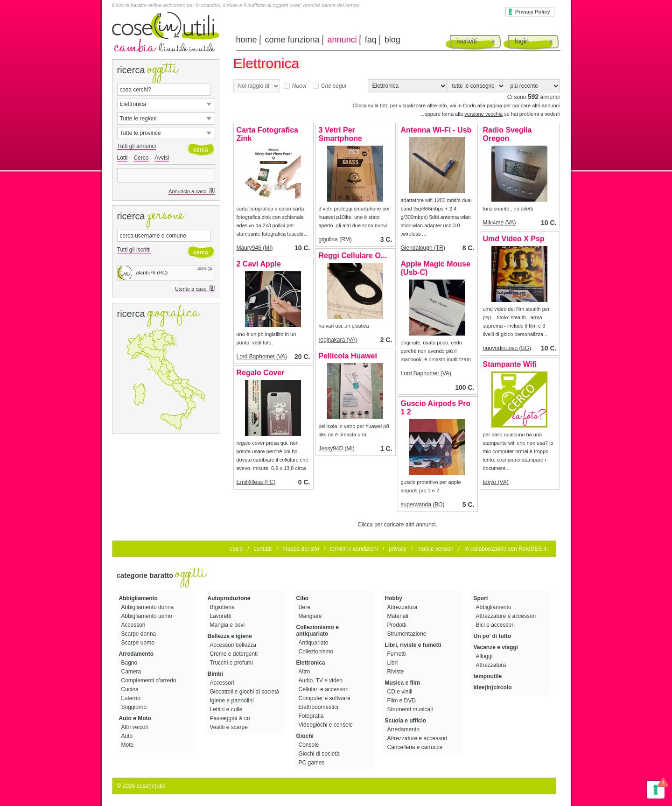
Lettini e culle (227, 709)
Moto (128, 745)
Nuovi (295, 86)
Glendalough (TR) (423, 248)
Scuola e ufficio (406, 721)
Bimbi (215, 674)
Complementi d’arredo (150, 680)
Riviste (396, 672)
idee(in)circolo (493, 687)
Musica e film (402, 683)
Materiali (399, 616)
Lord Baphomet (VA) (262, 357)
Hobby (394, 598)
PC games (312, 763)
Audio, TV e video (322, 680)
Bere (305, 607)
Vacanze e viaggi (496, 647)
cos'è (237, 549)
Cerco (141, 158)
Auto (128, 736)
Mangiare (311, 616)
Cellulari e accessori (325, 689)
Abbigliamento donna (148, 607)
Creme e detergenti (235, 654)
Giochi (305, 736)
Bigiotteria (223, 607)
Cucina (131, 689)
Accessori (134, 625)
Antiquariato (314, 643)
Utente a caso (195, 289)
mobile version (435, 549)
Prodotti (398, 625)
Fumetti (397, 654)
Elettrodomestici (319, 707)
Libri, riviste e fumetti (413, 645)
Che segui (329, 86)
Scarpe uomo (139, 643)
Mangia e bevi (228, 625)
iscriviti (467, 41)
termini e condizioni (354, 549)
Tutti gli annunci (137, 146)
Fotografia (312, 716)
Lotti (122, 158)
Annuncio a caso (192, 192)
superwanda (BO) (423, 505)
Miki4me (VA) (500, 223)
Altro (305, 672)
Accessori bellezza (234, 645)
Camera (132, 672)
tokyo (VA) (496, 482)
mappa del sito (301, 549)
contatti (262, 549)
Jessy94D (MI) (337, 449)
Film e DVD (402, 701)
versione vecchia (483, 114)
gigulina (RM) (335, 239)
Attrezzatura (403, 607)
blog (392, 40)
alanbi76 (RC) (143, 273)
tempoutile (488, 676)
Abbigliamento (138, 598)
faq (371, 40)
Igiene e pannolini (233, 701)
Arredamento (136, 654)
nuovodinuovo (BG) (507, 348)
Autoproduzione (229, 598)
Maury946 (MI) (255, 248)
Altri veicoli (136, 727)
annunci (342, 40)
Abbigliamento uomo (148, 616)
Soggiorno (135, 707)
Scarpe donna (140, 634)
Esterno (132, 698)
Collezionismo (317, 652)
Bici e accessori (496, 625)
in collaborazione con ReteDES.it (505, 549)
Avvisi (162, 158)
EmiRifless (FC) (256, 482)
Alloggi (485, 656)
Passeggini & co (231, 718)
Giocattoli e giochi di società (245, 692)
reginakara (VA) (338, 340)
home (247, 40)
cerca (200, 150)
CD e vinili (401, 692)
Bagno (130, 663)
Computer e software (325, 698)
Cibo (303, 598)
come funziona (292, 40)
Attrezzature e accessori (418, 738)
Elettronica (311, 663)
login (522, 41)
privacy (398, 549)
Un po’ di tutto (493, 636)
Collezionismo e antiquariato (318, 631)
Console (310, 745)
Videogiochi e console (327, 725)
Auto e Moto (135, 718)
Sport (481, 598)
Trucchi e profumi (232, 663)
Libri (393, 663)
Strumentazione (408, 634)
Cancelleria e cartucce (416, 747)
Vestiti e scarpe (230, 727)
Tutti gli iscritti (134, 250)
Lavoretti (221, 616)
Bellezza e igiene (230, 636)
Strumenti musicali (411, 709)
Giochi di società (320, 754)
